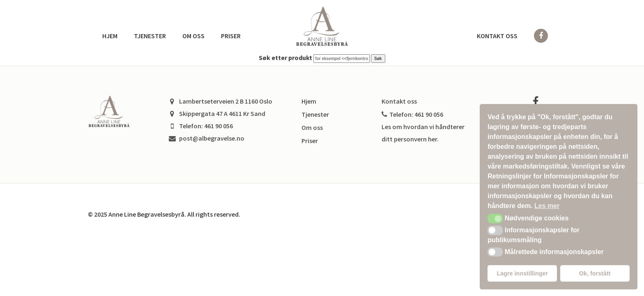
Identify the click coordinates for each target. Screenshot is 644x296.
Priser (231, 36)
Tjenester (150, 36)
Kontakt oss (497, 36)
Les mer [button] (547, 206)
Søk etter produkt (285, 58)
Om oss (193, 36)
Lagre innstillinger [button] (522, 273)
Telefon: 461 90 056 (412, 114)
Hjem (110, 36)
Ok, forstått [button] (595, 273)
